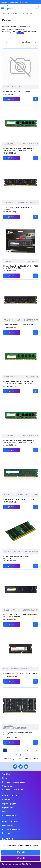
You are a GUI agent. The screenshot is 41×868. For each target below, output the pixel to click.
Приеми (20, 852)
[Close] (39, 843)
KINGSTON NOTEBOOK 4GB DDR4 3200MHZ (17, 557)
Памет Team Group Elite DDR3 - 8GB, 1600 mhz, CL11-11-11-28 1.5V (21, 267)
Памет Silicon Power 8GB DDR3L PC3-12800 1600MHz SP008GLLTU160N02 (19, 383)
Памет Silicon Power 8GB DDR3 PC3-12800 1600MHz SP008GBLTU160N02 (19, 441)
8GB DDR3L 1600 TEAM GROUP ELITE (18, 325)
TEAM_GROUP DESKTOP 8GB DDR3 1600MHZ (17, 208)
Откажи (20, 858)
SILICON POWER (9, 144)
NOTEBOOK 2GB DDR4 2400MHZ (17, 92)
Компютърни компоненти (17, 13)
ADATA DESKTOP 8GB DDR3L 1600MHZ (19, 499)
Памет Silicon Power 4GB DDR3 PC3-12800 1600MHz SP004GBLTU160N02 (19, 149)
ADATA (6, 495)
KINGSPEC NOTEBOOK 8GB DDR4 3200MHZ (21, 674)
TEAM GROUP (9, 202)
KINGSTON (7, 551)
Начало (4, 13)
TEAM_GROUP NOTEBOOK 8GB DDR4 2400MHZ (18, 734)
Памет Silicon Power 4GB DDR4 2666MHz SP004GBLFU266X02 (21, 616)
